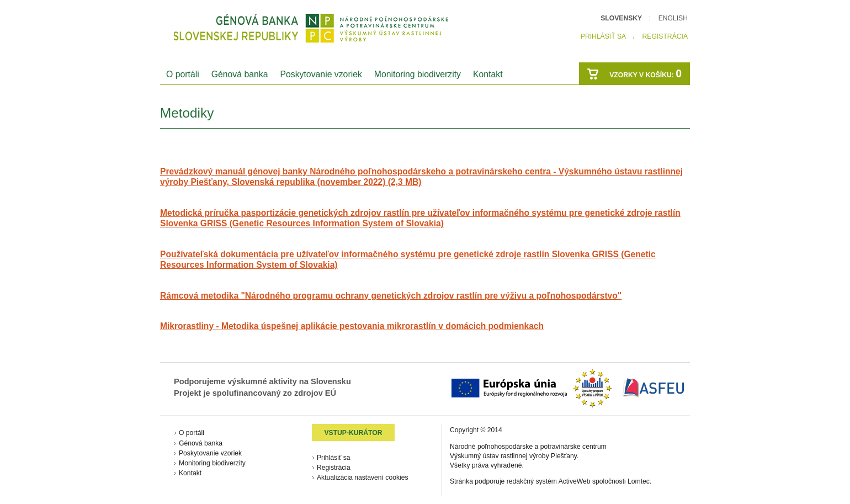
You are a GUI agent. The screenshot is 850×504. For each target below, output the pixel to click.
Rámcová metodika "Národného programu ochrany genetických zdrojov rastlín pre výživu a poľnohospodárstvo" (391, 296)
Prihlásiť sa (603, 36)
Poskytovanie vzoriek (321, 74)
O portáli (183, 74)
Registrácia (665, 36)
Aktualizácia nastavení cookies (363, 478)
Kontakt (488, 74)
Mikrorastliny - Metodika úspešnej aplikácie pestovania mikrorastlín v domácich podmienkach (352, 326)
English (673, 18)
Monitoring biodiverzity (418, 74)
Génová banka (240, 74)
